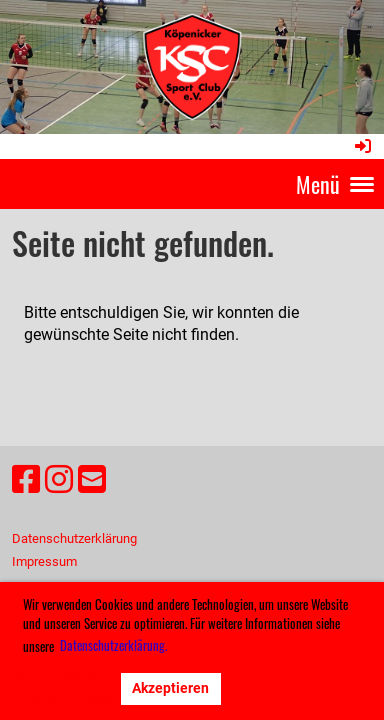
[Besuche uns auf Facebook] (26, 480)
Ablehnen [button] (67, 688)
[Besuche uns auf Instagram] (59, 480)
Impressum (44, 561)
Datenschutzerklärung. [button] (113, 645)
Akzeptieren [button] (170, 688)
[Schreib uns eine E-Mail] (92, 480)
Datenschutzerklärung (74, 538)
